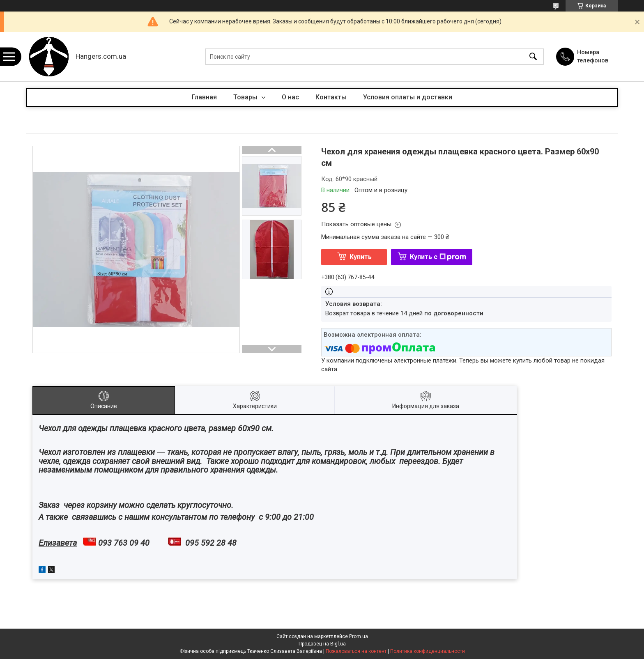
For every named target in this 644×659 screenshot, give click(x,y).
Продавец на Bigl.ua (322, 644)
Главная (204, 97)
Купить (361, 257)
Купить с (438, 257)
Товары (246, 97)
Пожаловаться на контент (356, 651)
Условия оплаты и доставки (408, 97)
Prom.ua (359, 636)
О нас (290, 97)
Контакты (331, 97)
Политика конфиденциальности (428, 651)
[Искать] (533, 57)
